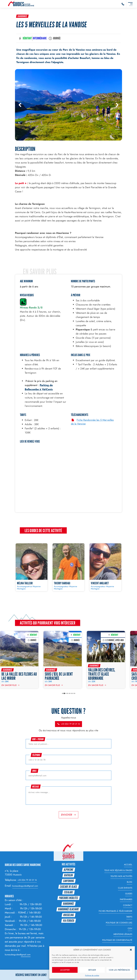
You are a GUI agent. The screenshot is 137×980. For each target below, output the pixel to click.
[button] (131, 950)
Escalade (68, 892)
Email (35, 771)
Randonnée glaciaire (68, 909)
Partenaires (126, 899)
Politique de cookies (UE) (119, 923)
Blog (130, 882)
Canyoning (69, 881)
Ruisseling (69, 915)
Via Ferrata (69, 921)
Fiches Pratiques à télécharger (115, 911)
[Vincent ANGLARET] (105, 567)
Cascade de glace (69, 887)
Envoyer (67, 815)
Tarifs (129, 917)
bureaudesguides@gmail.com (25, 886)
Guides (129, 894)
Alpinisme (69, 870)
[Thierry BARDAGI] (68, 567)
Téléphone (36, 755)
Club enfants (125, 888)
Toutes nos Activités (121, 876)
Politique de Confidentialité (117, 940)
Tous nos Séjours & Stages (118, 871)
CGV (130, 928)
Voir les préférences (119, 970)
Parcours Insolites (69, 898)
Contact (128, 905)
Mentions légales (123, 934)
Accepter (65, 970)
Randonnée (22, 16)
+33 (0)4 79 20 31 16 (68, 724)
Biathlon (68, 875)
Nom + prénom (38, 739)
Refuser (92, 970)
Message (36, 787)
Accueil (128, 865)
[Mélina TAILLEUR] (32, 567)
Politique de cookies (92, 975)
